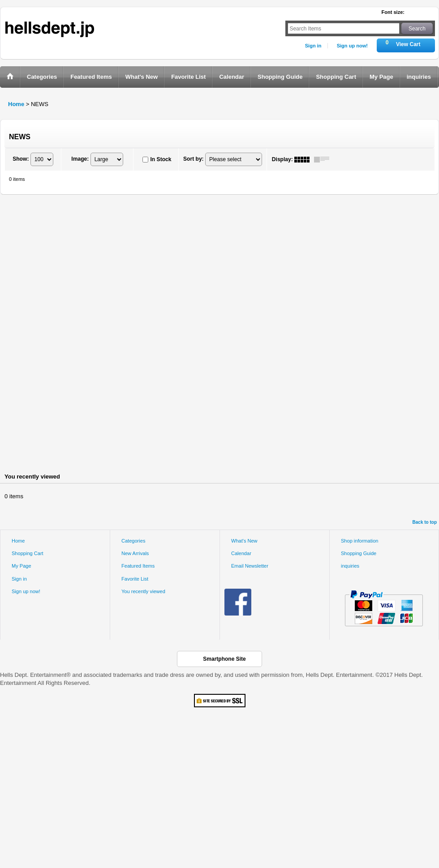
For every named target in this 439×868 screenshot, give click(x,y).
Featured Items (138, 566)
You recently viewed (143, 591)
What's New (244, 541)
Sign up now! (352, 46)
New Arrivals (135, 553)
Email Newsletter (250, 566)
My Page (22, 566)
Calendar (241, 553)
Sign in (313, 46)
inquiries (350, 566)
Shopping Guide (359, 553)
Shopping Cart (28, 553)
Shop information (360, 541)
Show (21, 159)
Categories (133, 541)
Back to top (425, 522)
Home (18, 541)
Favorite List (135, 579)
